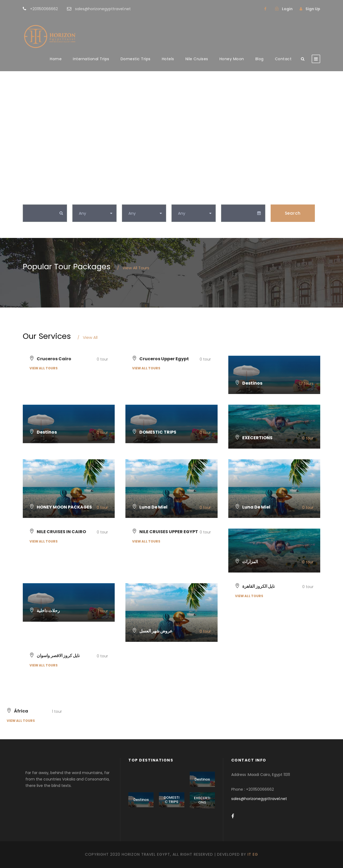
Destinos (202, 779)
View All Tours (133, 268)
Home (56, 59)
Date (226, 199)
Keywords (34, 199)
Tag (126, 199)
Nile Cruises (197, 59)
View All (87, 337)
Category (83, 199)
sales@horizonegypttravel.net (259, 799)
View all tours (44, 368)
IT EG (253, 854)
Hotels (168, 59)
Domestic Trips (136, 59)
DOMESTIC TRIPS (172, 800)
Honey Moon (232, 59)
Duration (181, 199)
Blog (260, 59)
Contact (283, 59)
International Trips (91, 59)
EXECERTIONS (202, 800)
